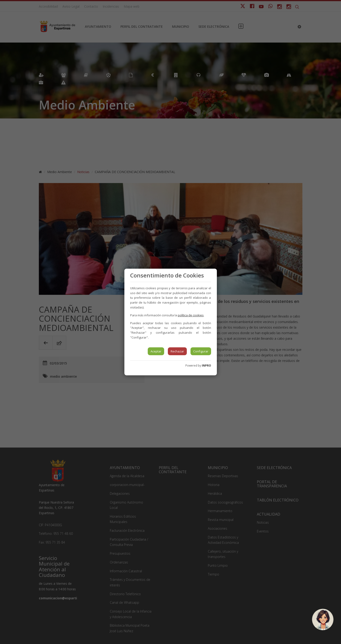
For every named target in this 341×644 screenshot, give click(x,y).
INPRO (206, 366)
